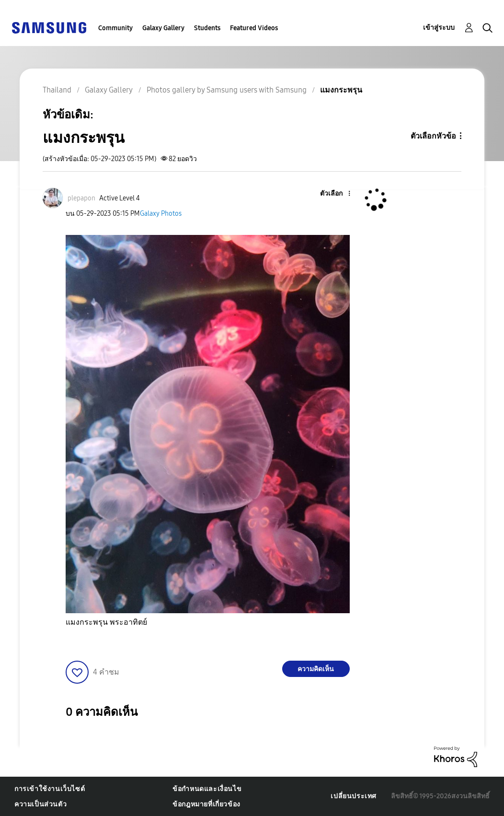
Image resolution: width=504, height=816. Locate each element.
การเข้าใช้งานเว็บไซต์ (50, 789)
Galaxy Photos (161, 214)
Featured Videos (254, 28)
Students (207, 28)
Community (115, 28)
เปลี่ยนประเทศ (354, 796)
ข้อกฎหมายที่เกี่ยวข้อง (206, 804)
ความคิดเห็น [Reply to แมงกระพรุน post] (316, 669)
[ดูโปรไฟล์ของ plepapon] (81, 198)
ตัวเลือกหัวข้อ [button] (433, 136)
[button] (333, 194)
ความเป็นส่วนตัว (40, 804)
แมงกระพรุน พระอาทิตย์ (106, 622)
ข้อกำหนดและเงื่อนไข (207, 789)
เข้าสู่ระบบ (439, 28)
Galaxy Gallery (163, 28)
